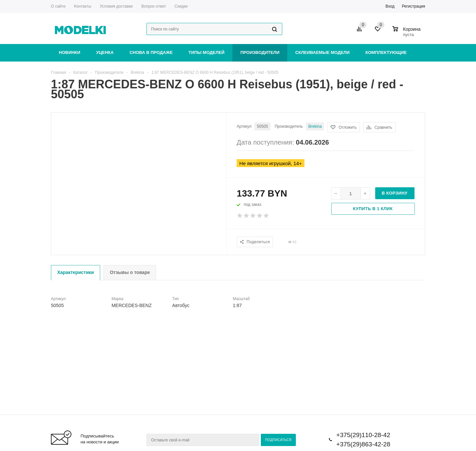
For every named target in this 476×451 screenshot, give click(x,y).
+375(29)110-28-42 (363, 435)
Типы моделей (206, 52)
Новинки (70, 52)
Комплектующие (386, 52)
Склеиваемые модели (322, 52)
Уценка (105, 52)
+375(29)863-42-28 (363, 444)
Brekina (315, 126)
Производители (260, 52)
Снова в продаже (151, 52)
